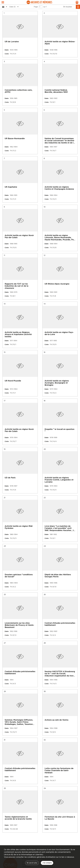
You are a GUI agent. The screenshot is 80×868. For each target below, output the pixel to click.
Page (36, 7)
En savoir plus (32, 863)
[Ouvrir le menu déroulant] (3, 2)
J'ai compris (47, 863)
